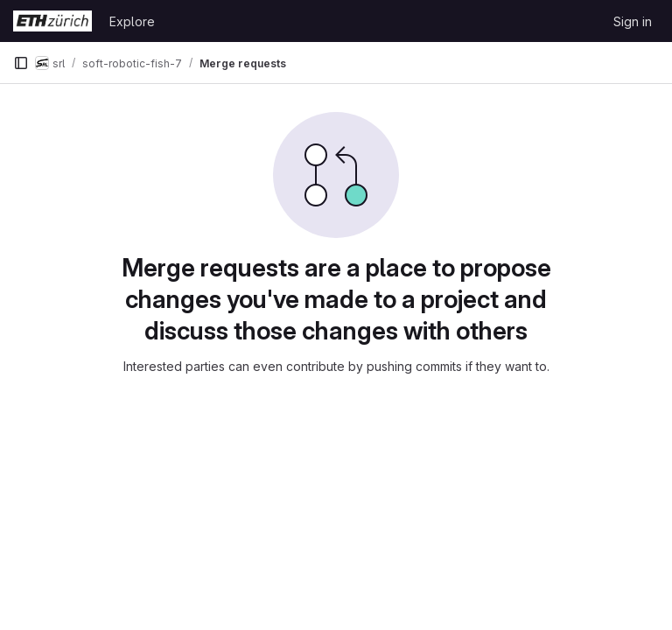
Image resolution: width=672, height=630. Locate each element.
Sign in (633, 21)
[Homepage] (52, 21)
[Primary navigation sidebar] (21, 63)
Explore (132, 21)
